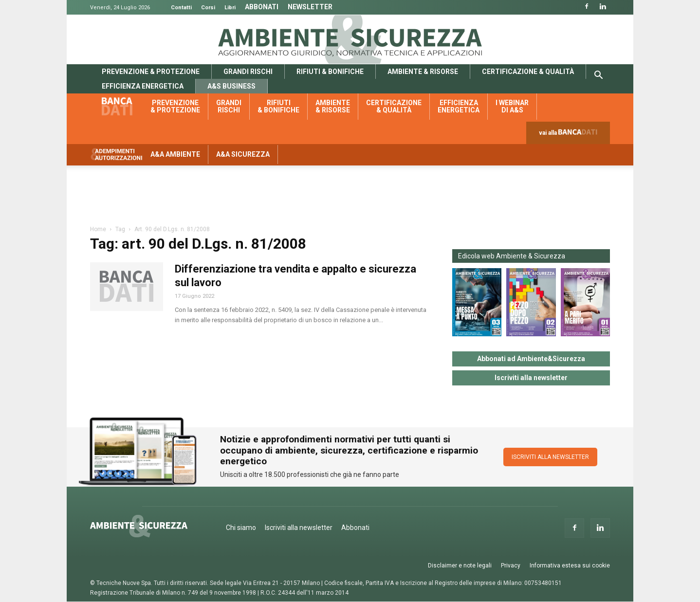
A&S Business (231, 86)
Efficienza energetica (143, 86)
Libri (230, 8)
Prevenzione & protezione (151, 72)
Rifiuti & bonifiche (330, 72)
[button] (598, 76)
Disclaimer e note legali (460, 566)
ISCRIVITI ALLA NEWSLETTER (550, 457)
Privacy (511, 566)
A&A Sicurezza (243, 154)
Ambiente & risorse (423, 72)
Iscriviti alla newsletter (531, 378)
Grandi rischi (248, 72)
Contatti (181, 8)
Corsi (208, 8)
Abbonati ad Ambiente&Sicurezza (531, 359)
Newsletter (310, 7)
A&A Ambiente (175, 154)
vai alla (570, 135)
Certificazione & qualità (528, 72)
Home (98, 229)
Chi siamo (241, 528)
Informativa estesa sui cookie (570, 566)
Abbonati (262, 7)
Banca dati (122, 107)
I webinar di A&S (512, 106)
